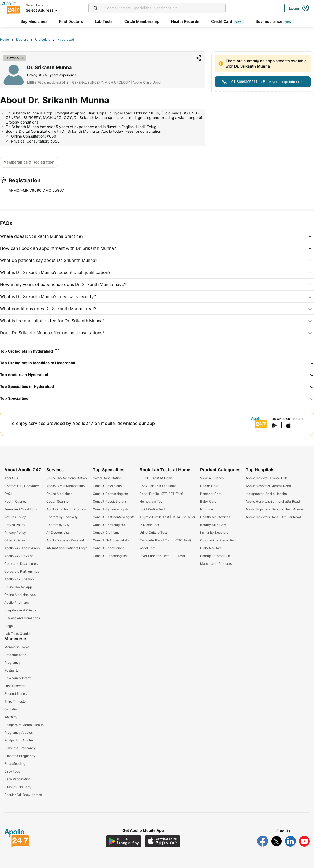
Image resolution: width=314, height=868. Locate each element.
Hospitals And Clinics (20, 610)
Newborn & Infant (17, 678)
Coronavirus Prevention (218, 540)
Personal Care (211, 494)
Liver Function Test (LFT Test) (162, 556)
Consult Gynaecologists (111, 509)
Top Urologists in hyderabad (30, 351)
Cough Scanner (58, 501)
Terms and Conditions (21, 509)
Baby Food (12, 771)
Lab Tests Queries (18, 634)
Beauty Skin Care (213, 525)
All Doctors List (58, 533)
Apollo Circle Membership (66, 486)
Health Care (209, 486)
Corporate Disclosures (21, 564)
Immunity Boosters (214, 533)
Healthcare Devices (215, 517)
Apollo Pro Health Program (66, 509)
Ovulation (12, 709)
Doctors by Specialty (62, 517)
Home (4, 40)
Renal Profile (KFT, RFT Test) (161, 494)
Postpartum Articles (19, 740)
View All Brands (212, 478)
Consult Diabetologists (110, 556)
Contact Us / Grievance (22, 486)
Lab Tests (104, 21)
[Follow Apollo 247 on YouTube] (304, 841)
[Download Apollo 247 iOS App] (163, 841)
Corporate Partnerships (22, 571)
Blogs (8, 626)
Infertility (11, 717)
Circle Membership (142, 21)
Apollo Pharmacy (17, 602)
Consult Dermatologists (110, 494)
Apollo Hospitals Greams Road (268, 486)
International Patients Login (67, 548)
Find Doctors (71, 21)
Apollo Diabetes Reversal (65, 540)
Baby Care (208, 501)
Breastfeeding (15, 764)
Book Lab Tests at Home (158, 486)
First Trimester (15, 686)
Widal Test (147, 548)
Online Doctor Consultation (67, 478)
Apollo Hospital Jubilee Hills (267, 478)
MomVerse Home (17, 647)
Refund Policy (15, 525)
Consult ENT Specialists (111, 540)
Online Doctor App (18, 587)
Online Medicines (59, 494)
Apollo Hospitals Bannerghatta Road (273, 501)
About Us (11, 478)
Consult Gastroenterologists (113, 517)
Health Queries (15, 501)
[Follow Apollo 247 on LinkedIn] (290, 841)
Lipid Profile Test (152, 509)
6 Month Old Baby (18, 787)
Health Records (185, 21)
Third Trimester (16, 701)
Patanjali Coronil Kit (215, 556)
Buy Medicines (34, 21)
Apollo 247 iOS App (19, 556)
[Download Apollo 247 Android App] (124, 841)
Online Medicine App (20, 595)
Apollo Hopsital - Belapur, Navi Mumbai (275, 509)
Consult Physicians (107, 486)
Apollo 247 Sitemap (19, 579)
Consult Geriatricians (108, 548)
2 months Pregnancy (20, 756)
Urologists (43, 40)
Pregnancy (12, 663)
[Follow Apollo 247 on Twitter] (276, 841)
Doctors (22, 40)
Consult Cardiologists (109, 525)
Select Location (38, 5)
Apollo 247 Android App (22, 548)
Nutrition (207, 509)
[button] (157, 236)
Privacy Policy (15, 533)
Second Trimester (17, 694)
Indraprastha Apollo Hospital (267, 494)
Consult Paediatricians (110, 501)
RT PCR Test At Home (156, 478)
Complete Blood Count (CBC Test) (165, 540)
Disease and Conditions (22, 618)
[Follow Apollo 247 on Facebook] (263, 841)
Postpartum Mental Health (24, 725)
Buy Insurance (275, 21)
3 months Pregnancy (20, 748)
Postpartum (13, 670)
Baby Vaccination (17, 779)
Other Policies (15, 540)
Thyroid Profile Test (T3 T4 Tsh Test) (167, 517)
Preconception (15, 655)
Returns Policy (15, 517)
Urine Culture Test (153, 533)
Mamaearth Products (216, 564)
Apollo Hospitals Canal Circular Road (273, 517)
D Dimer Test (149, 525)
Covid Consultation (107, 478)
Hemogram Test (151, 501)
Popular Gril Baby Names (23, 795)
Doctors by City (58, 525)
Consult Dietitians (106, 533)
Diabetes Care (211, 548)
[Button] (263, 82)
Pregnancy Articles (18, 732)
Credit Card (227, 21)
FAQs (8, 494)
